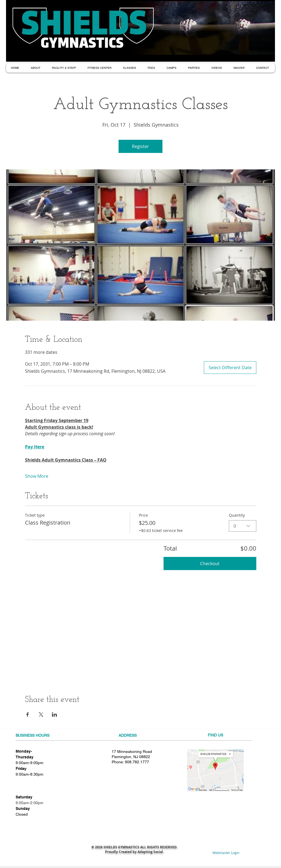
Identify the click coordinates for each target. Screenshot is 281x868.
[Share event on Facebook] (28, 715)
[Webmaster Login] (226, 853)
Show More (37, 476)
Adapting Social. (151, 852)
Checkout (210, 564)
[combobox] (243, 526)
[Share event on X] (41, 715)
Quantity (237, 515)
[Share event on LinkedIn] (54, 715)
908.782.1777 (137, 762)
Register (140, 146)
